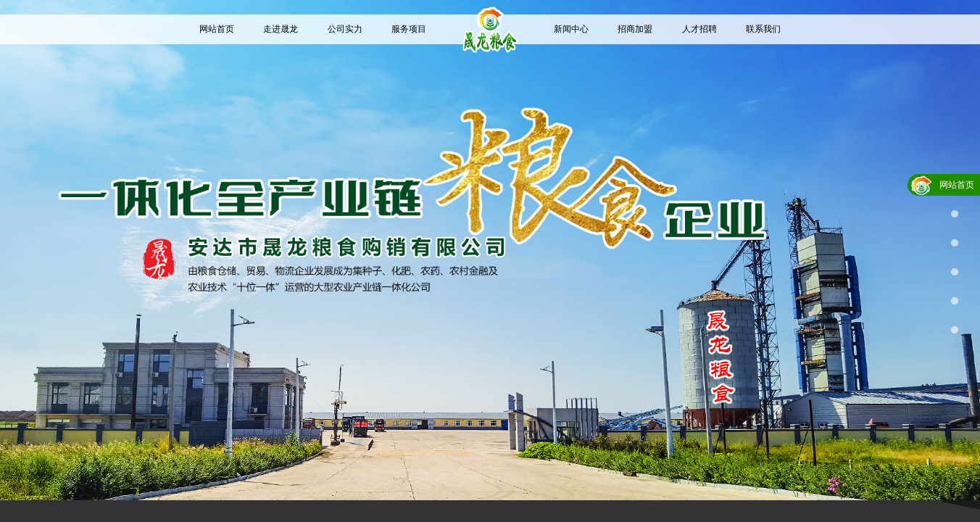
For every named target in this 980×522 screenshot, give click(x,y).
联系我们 (763, 29)
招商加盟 (635, 29)
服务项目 (409, 29)
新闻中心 (571, 29)
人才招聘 (699, 29)
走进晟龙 (281, 29)
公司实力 (345, 29)
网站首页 (217, 29)
